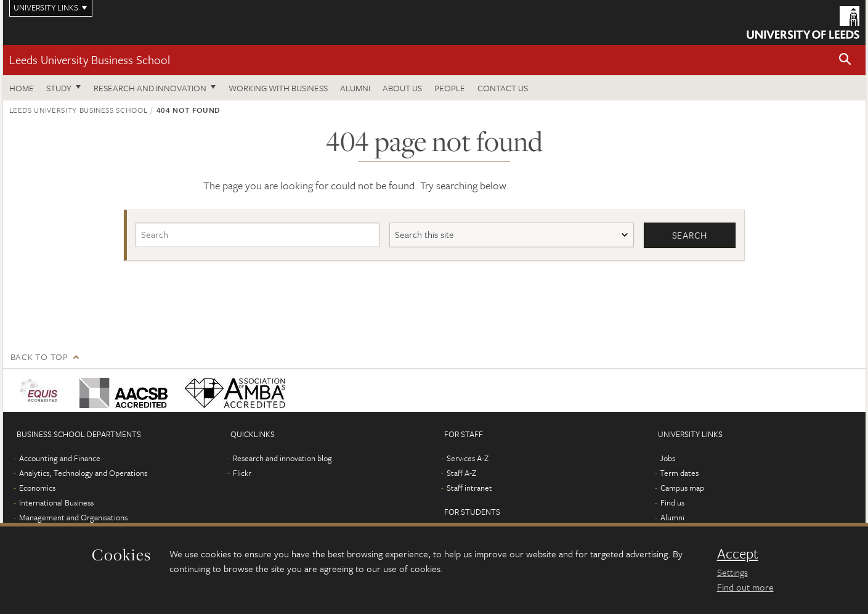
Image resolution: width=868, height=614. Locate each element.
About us (402, 88)
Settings (732, 572)
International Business (56, 502)
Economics (37, 488)
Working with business (278, 88)
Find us (672, 502)
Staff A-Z (461, 473)
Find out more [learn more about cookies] (745, 587)
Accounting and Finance (60, 458)
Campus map (682, 488)
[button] (845, 60)
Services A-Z (468, 458)
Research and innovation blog (282, 458)
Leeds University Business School (90, 59)
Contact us (503, 88)
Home (22, 88)
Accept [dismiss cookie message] (738, 554)
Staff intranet (469, 488)
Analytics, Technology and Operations (83, 473)
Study (59, 88)
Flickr (242, 473)
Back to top (39, 357)
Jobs (667, 458)
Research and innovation (150, 88)
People (450, 88)
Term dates (679, 473)
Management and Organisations (73, 517)
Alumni (355, 88)
